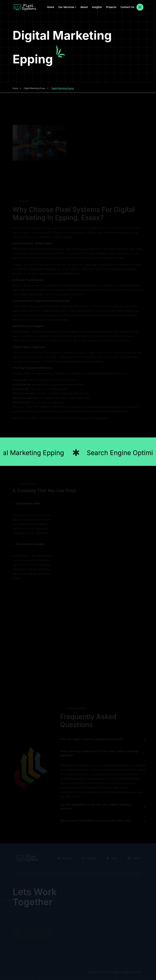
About (84, 7)
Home (51, 7)
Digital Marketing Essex (35, 88)
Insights (97, 7)
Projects (111, 7)
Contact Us (127, 7)
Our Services (66, 7)
